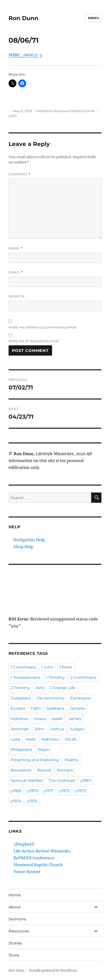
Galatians (55, 708)
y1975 (32, 801)
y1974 (16, 801)
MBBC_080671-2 (25, 55)
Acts (40, 688)
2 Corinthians (83, 677)
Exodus (18, 708)
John (39, 729)
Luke (15, 739)
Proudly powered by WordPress (53, 971)
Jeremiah (20, 729)
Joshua (57, 729)
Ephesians (80, 698)
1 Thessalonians (25, 677)
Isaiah (57, 719)
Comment (20, 174)
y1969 (16, 791)
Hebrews (19, 719)
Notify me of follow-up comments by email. (43, 327)
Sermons (17, 919)
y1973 (81, 791)
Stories (15, 943)
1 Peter (66, 667)
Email (16, 272)
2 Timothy (20, 688)
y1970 (33, 791)
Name (16, 248)
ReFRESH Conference (34, 858)
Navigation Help (29, 540)
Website (17, 296)
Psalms (71, 760)
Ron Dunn (23, 18)
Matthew (50, 739)
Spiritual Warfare (27, 780)
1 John (47, 667)
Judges (77, 729)
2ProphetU (24, 844)
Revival (44, 770)
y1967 (86, 780)
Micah (71, 739)
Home (15, 895)
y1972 (64, 791)
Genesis (78, 708)
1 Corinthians (23, 667)
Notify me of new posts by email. (34, 341)
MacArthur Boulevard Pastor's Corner (66, 111)
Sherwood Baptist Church (38, 865)
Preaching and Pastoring (35, 760)
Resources (19, 931)
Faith (36, 708)
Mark (31, 739)
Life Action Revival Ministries (42, 851)
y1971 (13, 116)
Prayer (44, 750)
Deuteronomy (51, 698)
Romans (65, 770)
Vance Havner (27, 872)
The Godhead (62, 780)
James (75, 719)
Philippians (21, 750)
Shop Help (23, 547)
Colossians (21, 698)
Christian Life (63, 688)
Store (14, 955)
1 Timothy (55, 677)
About (15, 907)
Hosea (40, 719)
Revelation (21, 770)
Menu (93, 18)
